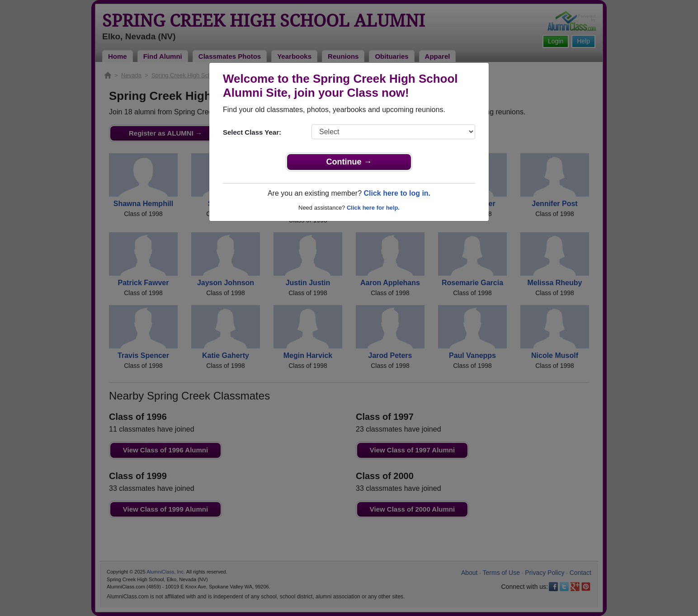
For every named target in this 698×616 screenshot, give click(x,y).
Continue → (349, 162)
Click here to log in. (397, 193)
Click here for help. (373, 208)
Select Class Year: (252, 132)
